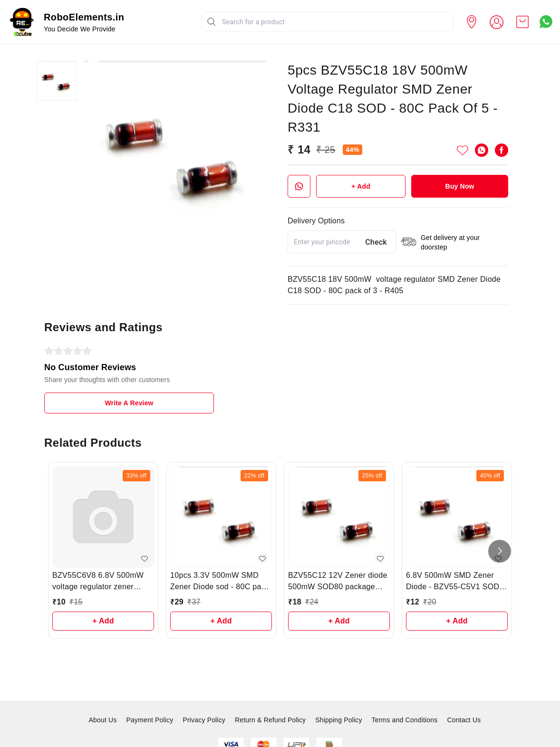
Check (376, 242)
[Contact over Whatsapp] (546, 22)
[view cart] (522, 22)
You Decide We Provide (80, 29)
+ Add (361, 186)
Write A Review (129, 403)
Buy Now (460, 186)
